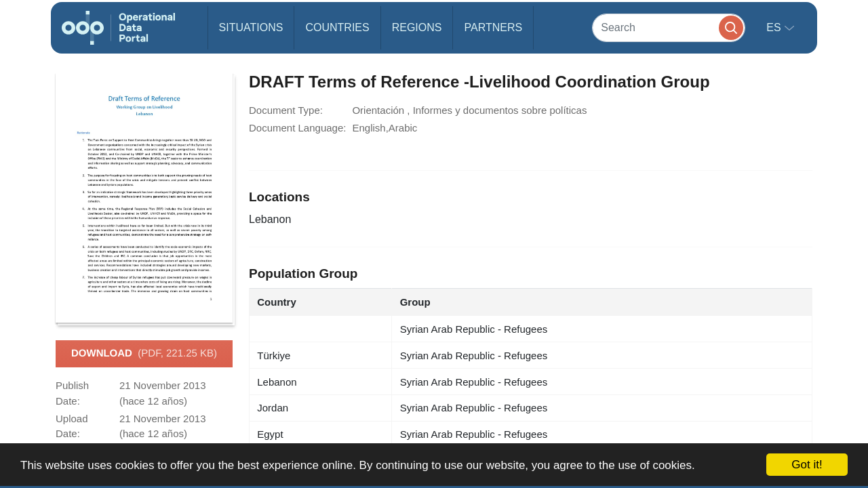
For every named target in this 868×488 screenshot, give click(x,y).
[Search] (669, 27)
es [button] (775, 27)
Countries (337, 27)
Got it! (807, 465)
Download (144, 354)
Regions (417, 27)
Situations (251, 27)
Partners (493, 27)
